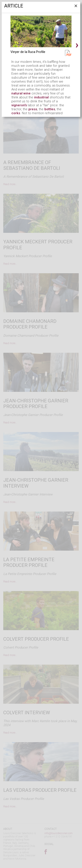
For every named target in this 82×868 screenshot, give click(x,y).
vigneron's (19, 105)
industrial (41, 97)
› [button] (77, 45)
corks (16, 113)
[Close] (75, 7)
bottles (50, 109)
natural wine (21, 93)
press (33, 109)
